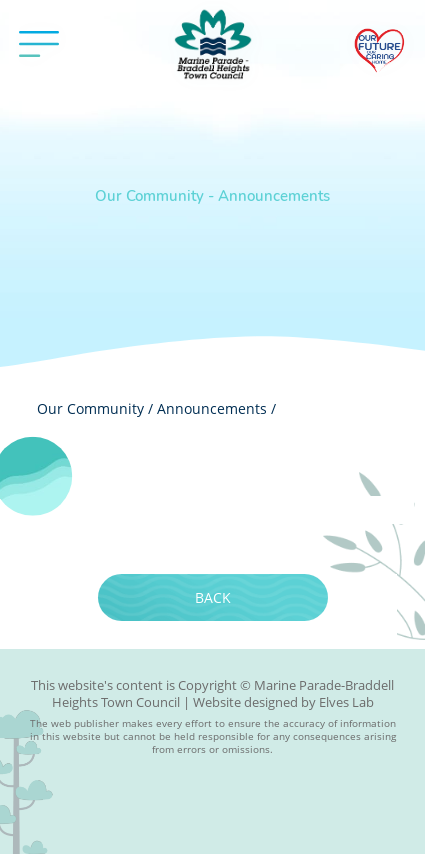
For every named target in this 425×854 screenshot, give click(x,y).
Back (213, 597)
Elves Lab (346, 702)
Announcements (212, 408)
